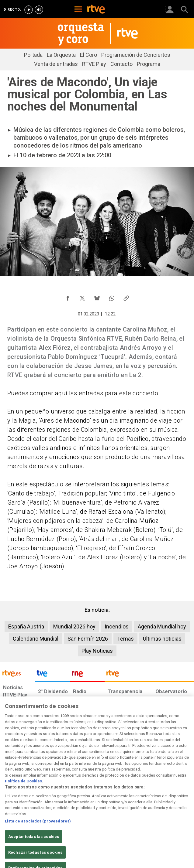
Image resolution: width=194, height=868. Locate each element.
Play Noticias (97, 651)
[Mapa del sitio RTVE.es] (105, 825)
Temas (125, 639)
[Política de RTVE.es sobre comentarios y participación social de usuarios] (27, 834)
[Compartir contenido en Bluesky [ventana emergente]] (97, 297)
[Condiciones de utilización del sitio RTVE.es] (13, 815)
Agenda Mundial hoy (162, 626)
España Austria (26, 626)
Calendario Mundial (36, 639)
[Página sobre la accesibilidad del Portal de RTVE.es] (70, 825)
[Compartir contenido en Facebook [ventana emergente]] (68, 297)
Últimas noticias (162, 639)
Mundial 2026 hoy (74, 626)
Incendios (117, 626)
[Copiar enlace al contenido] (126, 297)
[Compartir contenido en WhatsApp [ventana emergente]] (112, 297)
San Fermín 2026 (88, 639)
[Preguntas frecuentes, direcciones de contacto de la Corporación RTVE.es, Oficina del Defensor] (135, 825)
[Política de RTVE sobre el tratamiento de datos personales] (57, 815)
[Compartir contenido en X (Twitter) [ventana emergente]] (82, 297)
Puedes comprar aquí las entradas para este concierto (83, 393)
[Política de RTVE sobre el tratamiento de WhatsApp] (161, 815)
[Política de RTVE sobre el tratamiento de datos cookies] (109, 815)
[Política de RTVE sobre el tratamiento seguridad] (23, 825)
